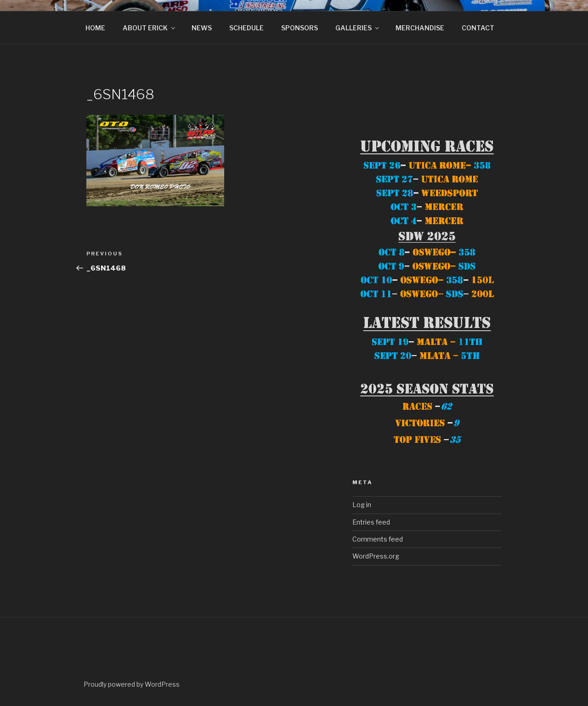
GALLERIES (358, 28)
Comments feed (378, 539)
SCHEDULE (246, 28)
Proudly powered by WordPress (132, 684)
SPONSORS (300, 28)
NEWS (202, 28)
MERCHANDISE (420, 28)
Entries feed (371, 522)
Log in (362, 505)
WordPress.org (376, 556)
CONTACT (478, 28)
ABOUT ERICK (150, 28)
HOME (95, 28)
